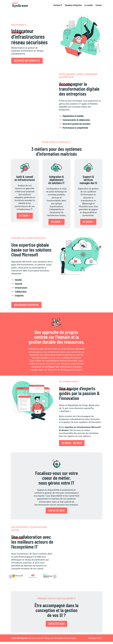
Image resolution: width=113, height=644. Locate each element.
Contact (99, 5)
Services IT (58, 5)
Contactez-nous (56, 510)
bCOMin (99, 638)
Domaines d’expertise (73, 5)
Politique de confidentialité (54, 638)
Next (55, 576)
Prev (11, 576)
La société (89, 5)
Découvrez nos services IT (27, 61)
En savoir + (25, 216)
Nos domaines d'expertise (26, 305)
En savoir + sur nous (72, 443)
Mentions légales (70, 638)
